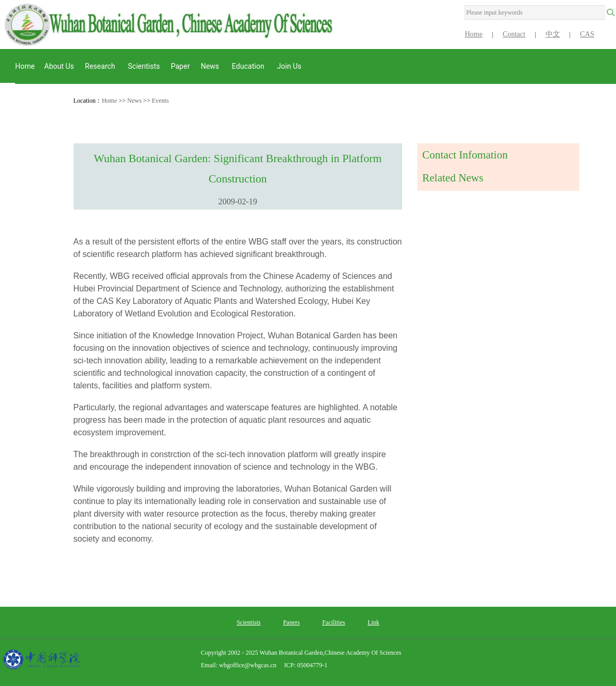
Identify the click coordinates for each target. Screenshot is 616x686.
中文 (553, 34)
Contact (514, 34)
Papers (292, 622)
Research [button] (101, 66)
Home (474, 34)
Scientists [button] (144, 66)
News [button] (211, 66)
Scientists (249, 622)
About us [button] (59, 66)
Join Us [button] (290, 66)
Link (374, 622)
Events (160, 101)
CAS (587, 34)
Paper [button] (180, 66)
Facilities (334, 622)
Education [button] (249, 66)
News (134, 101)
